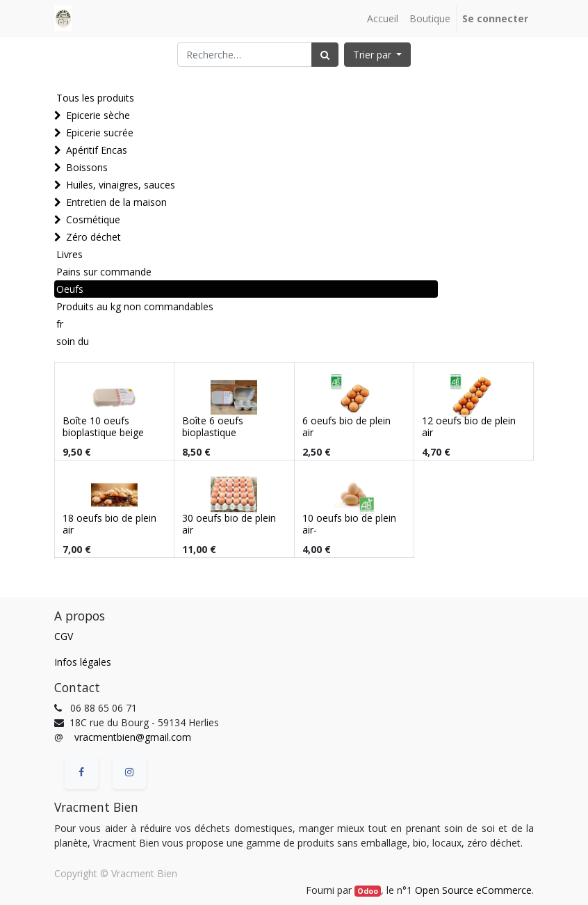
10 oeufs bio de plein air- (349, 524)
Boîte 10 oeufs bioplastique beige (103, 426)
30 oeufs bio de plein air (229, 524)
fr (60, 324)
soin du (73, 341)
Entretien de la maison (116, 202)
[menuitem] (383, 18)
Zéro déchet (93, 237)
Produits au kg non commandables (135, 306)
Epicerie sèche (98, 115)
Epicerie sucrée (100, 133)
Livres (70, 254)
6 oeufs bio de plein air (346, 426)
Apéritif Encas (97, 150)
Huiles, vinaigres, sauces (121, 185)
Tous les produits (95, 98)
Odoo (368, 891)
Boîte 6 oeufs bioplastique (213, 426)
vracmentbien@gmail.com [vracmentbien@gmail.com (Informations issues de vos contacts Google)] (133, 737)
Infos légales (83, 662)
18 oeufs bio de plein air (109, 524)
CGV (64, 636)
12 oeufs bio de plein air (469, 426)
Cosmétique (93, 219)
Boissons (87, 167)
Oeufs (70, 289)
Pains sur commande (104, 272)
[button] (378, 55)
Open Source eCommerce (473, 890)
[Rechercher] (325, 55)
